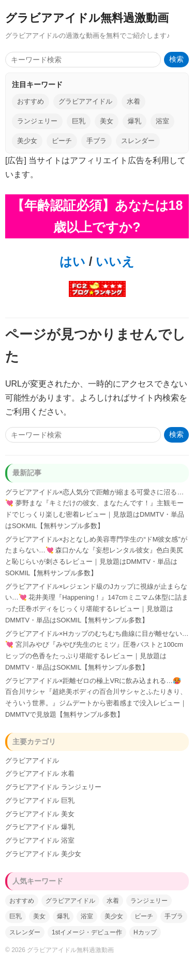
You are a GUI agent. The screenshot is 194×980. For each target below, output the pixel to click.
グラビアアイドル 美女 (40, 814)
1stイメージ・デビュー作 (87, 932)
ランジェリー (37, 121)
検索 (176, 59)
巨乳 (79, 121)
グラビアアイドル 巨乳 (40, 800)
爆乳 (135, 121)
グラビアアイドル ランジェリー (53, 787)
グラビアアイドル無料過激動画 (87, 18)
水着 (133, 101)
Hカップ (145, 932)
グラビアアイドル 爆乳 (40, 827)
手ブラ (96, 141)
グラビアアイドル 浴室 (40, 840)
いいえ (113, 261)
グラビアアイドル (85, 101)
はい (72, 261)
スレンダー (138, 141)
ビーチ (62, 141)
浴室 (162, 121)
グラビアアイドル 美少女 (43, 854)
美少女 (27, 141)
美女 (107, 121)
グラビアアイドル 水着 (40, 773)
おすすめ (31, 101)
